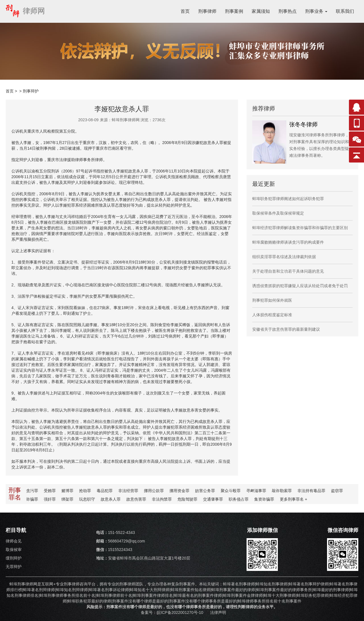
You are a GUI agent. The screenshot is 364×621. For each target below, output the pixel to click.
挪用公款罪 (154, 491)
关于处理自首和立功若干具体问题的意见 (288, 271)
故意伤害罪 (136, 499)
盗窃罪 (337, 491)
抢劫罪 (85, 491)
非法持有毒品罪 (311, 491)
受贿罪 (50, 491)
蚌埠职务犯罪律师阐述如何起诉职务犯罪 (288, 199)
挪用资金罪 (179, 491)
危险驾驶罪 (187, 499)
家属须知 (261, 11)
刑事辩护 (31, 91)
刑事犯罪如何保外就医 (272, 300)
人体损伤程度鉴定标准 (272, 315)
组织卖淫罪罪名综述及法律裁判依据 (284, 257)
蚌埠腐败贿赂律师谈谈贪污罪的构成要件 (288, 242)
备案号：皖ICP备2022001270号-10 (172, 612)
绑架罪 (67, 499)
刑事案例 (234, 11)
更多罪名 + (293, 499)
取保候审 (14, 550)
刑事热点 (288, 11)
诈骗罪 (32, 499)
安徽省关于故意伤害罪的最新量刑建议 (286, 329)
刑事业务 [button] (316, 11)
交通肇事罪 (213, 499)
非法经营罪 (128, 491)
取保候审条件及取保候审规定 (278, 213)
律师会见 (14, 541)
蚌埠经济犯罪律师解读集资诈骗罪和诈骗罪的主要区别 (300, 228)
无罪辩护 (14, 567)
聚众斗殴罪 (231, 491)
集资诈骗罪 (264, 499)
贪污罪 (32, 491)
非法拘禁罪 (162, 499)
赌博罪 (67, 491)
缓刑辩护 (14, 558)
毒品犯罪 (105, 491)
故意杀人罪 (111, 499)
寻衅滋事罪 (256, 491)
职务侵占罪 (239, 499)
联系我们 (345, 11)
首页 (185, 11)
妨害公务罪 (205, 491)
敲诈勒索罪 (282, 491)
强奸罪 (50, 499)
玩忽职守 (87, 499)
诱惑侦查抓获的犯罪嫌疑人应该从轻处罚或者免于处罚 (300, 286)
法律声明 (218, 612)
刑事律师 (207, 11)
